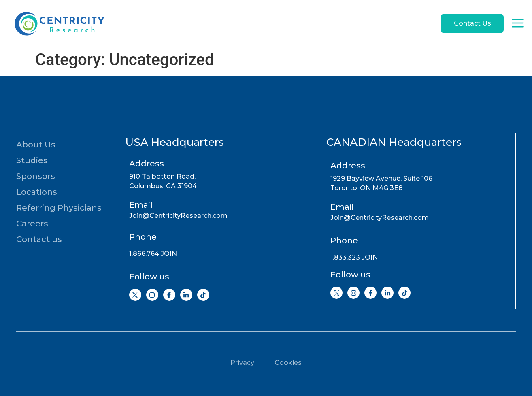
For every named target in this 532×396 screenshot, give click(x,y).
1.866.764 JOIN (153, 254)
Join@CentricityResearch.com (178, 216)
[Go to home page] (59, 23)
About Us (36, 145)
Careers (32, 224)
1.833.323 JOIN (354, 257)
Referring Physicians (59, 208)
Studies (32, 160)
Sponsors (36, 176)
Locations (37, 192)
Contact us (39, 239)
